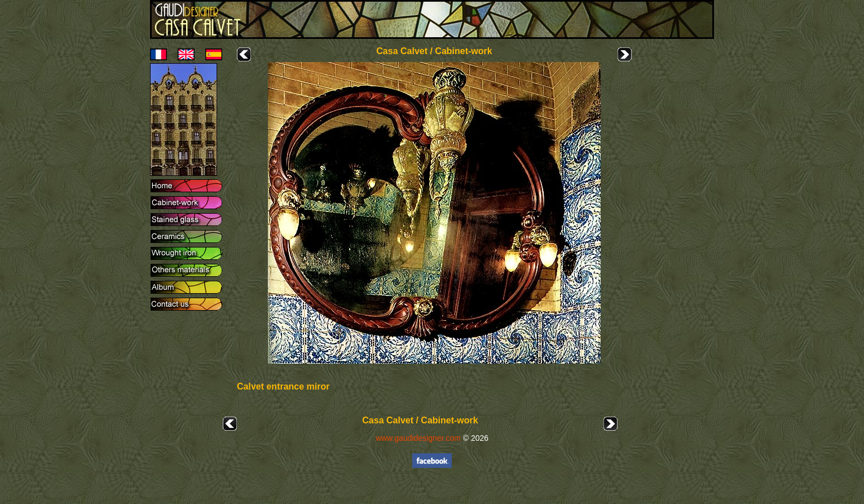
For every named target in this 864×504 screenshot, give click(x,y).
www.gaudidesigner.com (418, 438)
